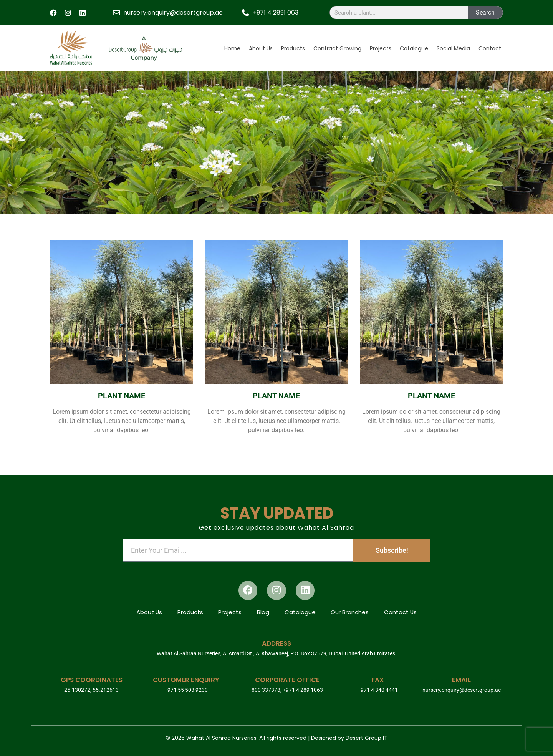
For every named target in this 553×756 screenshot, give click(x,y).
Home (232, 48)
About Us (261, 48)
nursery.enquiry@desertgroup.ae (462, 690)
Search (485, 12)
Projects (381, 48)
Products (293, 48)
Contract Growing (337, 48)
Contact (490, 48)
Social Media (453, 48)
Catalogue (414, 48)
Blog (263, 613)
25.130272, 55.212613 (91, 690)
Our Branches (350, 613)
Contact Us (401, 613)
